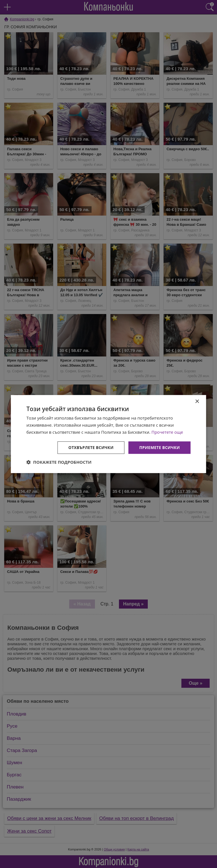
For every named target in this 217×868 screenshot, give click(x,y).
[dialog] (108, 434)
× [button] (197, 402)
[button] (59, 462)
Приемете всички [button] (159, 447)
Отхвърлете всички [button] (90, 447)
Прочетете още (167, 432)
